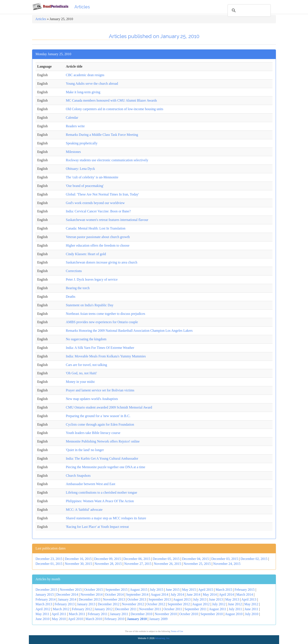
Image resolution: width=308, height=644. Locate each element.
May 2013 (232, 599)
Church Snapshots (78, 476)
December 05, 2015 (166, 559)
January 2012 (104, 609)
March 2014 (245, 594)
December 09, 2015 (108, 559)
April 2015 (206, 590)
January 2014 (67, 599)
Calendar (72, 118)
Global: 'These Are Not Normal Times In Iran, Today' (102, 194)
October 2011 (173, 609)
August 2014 (159, 594)
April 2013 (249, 599)
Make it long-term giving (83, 92)
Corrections (74, 271)
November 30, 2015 (78, 564)
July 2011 (235, 609)
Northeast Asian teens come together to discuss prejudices (106, 314)
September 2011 (196, 609)
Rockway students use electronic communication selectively (107, 160)
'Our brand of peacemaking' (85, 186)
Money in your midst (80, 382)
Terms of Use (177, 631)
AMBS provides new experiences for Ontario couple (102, 322)
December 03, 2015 (225, 559)
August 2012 (201, 604)
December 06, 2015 (137, 559)
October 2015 (94, 590)
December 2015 (46, 590)
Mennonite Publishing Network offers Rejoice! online (103, 441)
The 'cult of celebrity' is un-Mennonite (92, 177)
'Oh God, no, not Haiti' (81, 373)
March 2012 (61, 609)
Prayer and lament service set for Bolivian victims (100, 390)
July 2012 (219, 604)
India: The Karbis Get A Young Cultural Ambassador (102, 458)
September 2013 (160, 599)
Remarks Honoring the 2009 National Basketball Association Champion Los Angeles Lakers (129, 331)
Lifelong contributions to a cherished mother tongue (101, 492)
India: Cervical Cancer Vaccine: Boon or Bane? (98, 211)
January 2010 (137, 619)
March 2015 (224, 590)
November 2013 (114, 599)
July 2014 (177, 594)
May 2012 (251, 604)
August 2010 (234, 614)
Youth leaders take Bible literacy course (93, 433)
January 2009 (158, 619)
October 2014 (114, 594)
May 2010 (59, 619)
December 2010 (142, 614)
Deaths (71, 297)
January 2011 (119, 614)
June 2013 (216, 599)
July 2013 (200, 599)
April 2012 (43, 609)
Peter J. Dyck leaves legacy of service (92, 279)
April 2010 (76, 619)
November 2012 (133, 604)
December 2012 (109, 604)
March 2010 (94, 619)
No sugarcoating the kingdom (86, 339)
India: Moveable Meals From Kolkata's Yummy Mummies (106, 356)
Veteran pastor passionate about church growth (98, 237)
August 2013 (182, 599)
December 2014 (67, 594)
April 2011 (59, 614)
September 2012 (179, 604)
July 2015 (157, 590)
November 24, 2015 (227, 564)
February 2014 (46, 599)
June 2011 (251, 609)
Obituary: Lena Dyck (80, 169)
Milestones (73, 152)
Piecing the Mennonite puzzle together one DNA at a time (106, 467)
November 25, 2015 (197, 564)
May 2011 (42, 614)
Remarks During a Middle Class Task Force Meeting (102, 135)
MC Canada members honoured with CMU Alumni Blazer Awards (111, 100)
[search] (249, 10)
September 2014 (137, 594)
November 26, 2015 (167, 564)
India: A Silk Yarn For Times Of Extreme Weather (100, 348)
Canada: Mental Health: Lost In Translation (96, 228)
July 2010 (252, 614)
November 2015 (71, 590)
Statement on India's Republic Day (90, 305)
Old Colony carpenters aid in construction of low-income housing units (115, 109)
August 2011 (218, 609)
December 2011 (126, 609)
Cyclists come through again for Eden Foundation (100, 424)
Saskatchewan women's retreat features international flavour (107, 220)
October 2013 (137, 599)
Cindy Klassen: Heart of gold (86, 254)
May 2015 (189, 590)
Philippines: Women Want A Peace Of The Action (100, 501)
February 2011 (98, 614)
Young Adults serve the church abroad (92, 84)
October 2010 (189, 614)
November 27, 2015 (138, 564)
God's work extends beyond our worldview (95, 203)
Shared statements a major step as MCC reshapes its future (106, 518)
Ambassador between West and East (91, 484)
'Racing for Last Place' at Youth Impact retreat (97, 527)
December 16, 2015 (78, 559)
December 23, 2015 (49, 559)
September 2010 (212, 614)
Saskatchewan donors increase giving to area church (102, 262)
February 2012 (82, 609)
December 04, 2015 (195, 559)
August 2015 (139, 590)
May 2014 (210, 594)
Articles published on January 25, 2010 (154, 36)
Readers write (75, 126)
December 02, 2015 (254, 559)
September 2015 (116, 590)
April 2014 (227, 594)
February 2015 (245, 590)
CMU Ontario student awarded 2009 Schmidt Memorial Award (109, 407)
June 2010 (42, 619)
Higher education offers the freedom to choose (98, 245)
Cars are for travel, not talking (87, 365)
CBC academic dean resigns (85, 75)
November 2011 (150, 609)
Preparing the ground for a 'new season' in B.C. (98, 416)
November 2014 (92, 594)
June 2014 (193, 594)
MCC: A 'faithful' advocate (84, 510)
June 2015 (173, 590)
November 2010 (166, 614)
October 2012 (156, 604)
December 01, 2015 (49, 564)
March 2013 (44, 604)
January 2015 (45, 594)
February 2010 (114, 619)
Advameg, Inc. (163, 638)
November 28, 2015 (108, 564)
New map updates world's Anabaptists (92, 399)
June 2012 (235, 604)
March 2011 (77, 614)
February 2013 (65, 604)
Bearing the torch (78, 288)
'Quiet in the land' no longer (85, 450)
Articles (82, 7)
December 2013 (90, 599)
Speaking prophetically (82, 143)
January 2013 (86, 604)
